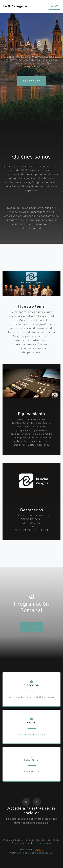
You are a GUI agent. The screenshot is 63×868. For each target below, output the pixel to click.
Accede (31, 627)
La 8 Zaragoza (15, 6)
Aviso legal (18, 843)
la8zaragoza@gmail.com (32, 734)
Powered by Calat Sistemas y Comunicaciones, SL (32, 851)
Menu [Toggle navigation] (54, 6)
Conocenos (32, 81)
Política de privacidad (39, 843)
